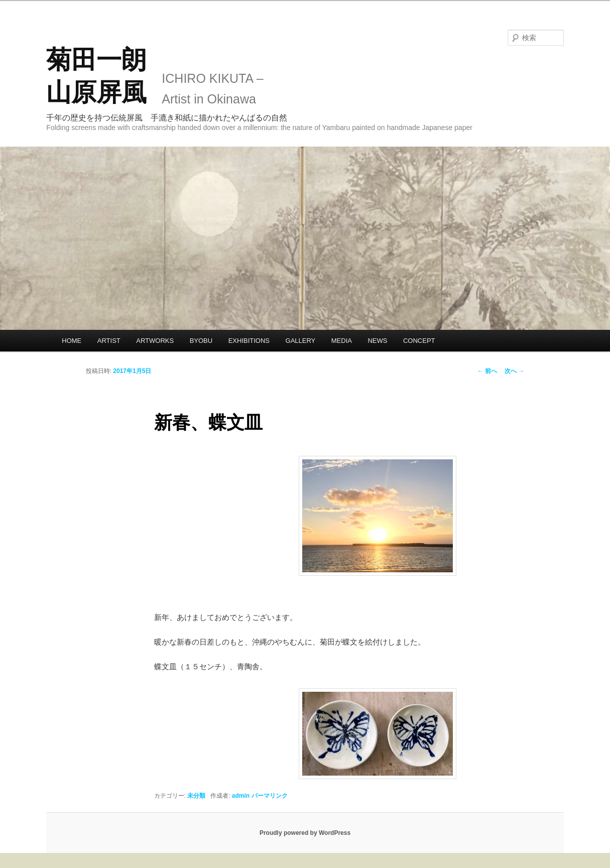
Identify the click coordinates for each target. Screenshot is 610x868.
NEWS (377, 341)
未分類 (196, 796)
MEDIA (342, 341)
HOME (72, 341)
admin (241, 796)
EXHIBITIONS (249, 341)
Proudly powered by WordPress (305, 833)
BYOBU (201, 341)
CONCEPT (419, 341)
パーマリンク (270, 796)
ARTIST (109, 341)
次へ (514, 371)
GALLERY (301, 341)
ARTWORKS (155, 341)
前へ (487, 371)
